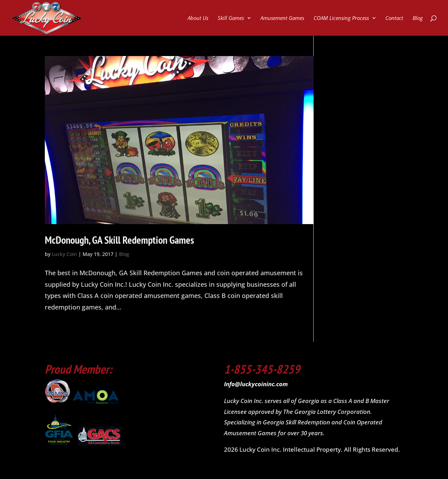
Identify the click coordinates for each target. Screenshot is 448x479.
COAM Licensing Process (341, 18)
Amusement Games (282, 18)
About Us (198, 18)
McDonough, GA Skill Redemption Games (120, 240)
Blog (418, 18)
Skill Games (231, 18)
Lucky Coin (64, 254)
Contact (394, 18)
